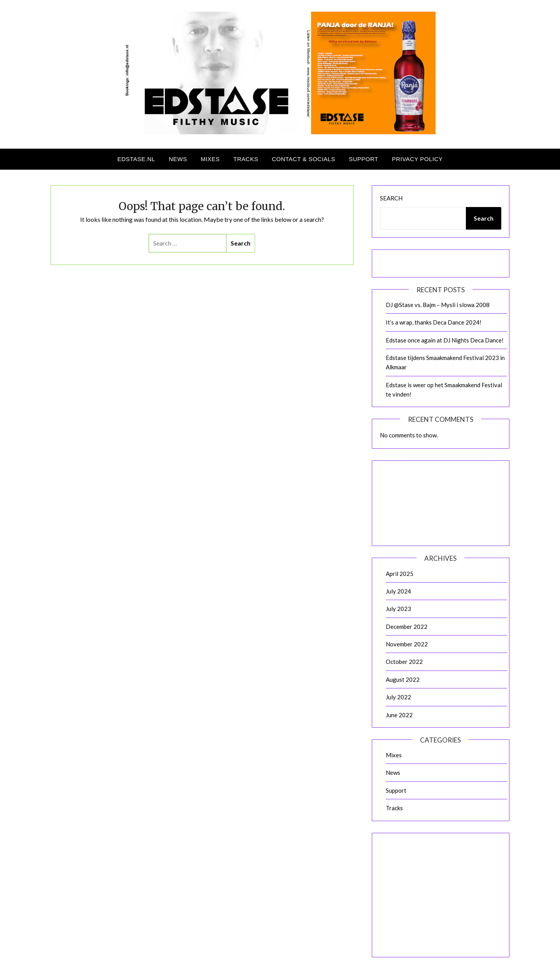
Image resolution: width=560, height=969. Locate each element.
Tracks (246, 159)
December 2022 (407, 627)
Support (364, 159)
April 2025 (400, 574)
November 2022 (407, 644)
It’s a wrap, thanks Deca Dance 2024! (434, 322)
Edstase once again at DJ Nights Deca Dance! (445, 340)
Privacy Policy (417, 159)
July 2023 (398, 609)
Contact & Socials (304, 159)
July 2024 (398, 591)
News (178, 159)
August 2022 (403, 679)
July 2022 (398, 697)
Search (391, 198)
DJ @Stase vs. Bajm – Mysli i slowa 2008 (438, 305)
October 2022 (404, 662)
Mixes (210, 159)
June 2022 (399, 715)
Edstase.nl (136, 159)
